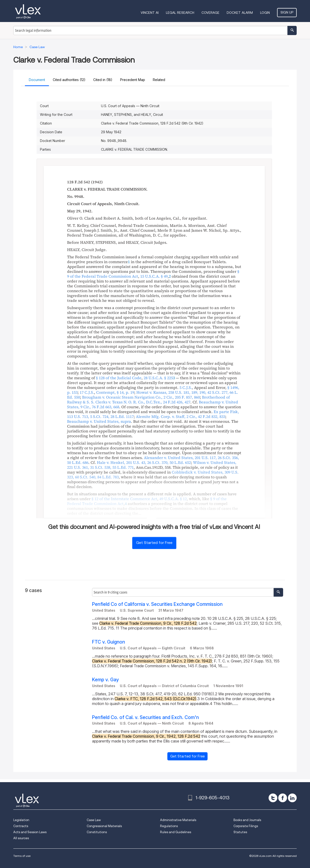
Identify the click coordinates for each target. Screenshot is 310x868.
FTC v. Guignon (108, 642)
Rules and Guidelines (176, 832)
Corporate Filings (246, 826)
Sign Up (287, 12)
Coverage (210, 13)
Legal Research (180, 13)
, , (141, 397)
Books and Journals (247, 820)
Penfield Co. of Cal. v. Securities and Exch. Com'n (145, 717)
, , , (153, 460)
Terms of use (22, 856)
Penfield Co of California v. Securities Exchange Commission (157, 604)
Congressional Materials (104, 826)
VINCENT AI (150, 13)
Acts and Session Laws (30, 832)
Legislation (21, 820)
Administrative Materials (178, 820)
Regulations (169, 826)
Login (265, 13)
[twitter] (273, 798)
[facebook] (283, 798)
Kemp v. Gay (105, 680)
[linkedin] (292, 798)
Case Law (94, 820)
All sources (21, 838)
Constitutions (97, 832)
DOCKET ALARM (240, 13)
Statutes (240, 832)
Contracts (21, 826)
